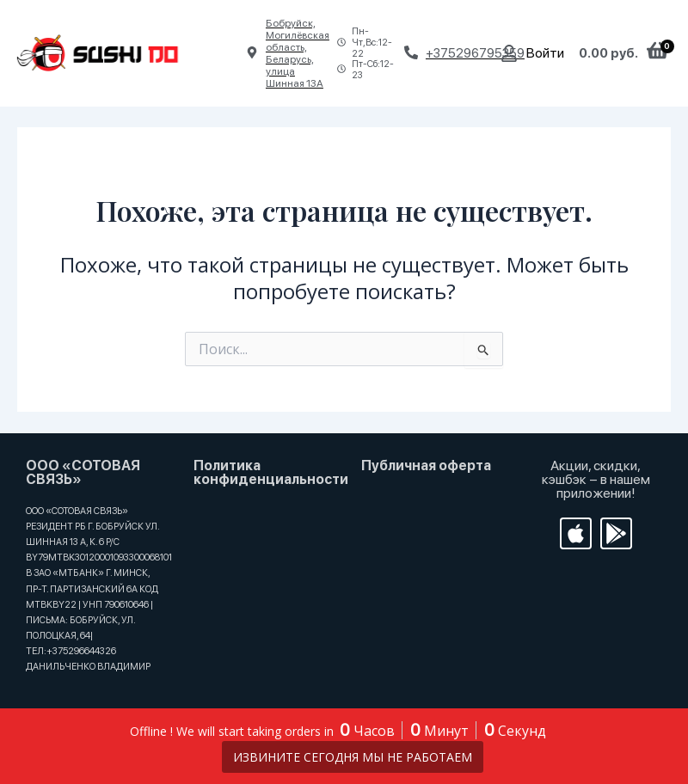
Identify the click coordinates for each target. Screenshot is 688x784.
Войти (545, 53)
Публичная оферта (426, 465)
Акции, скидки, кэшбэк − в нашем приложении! (596, 479)
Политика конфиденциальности (271, 472)
